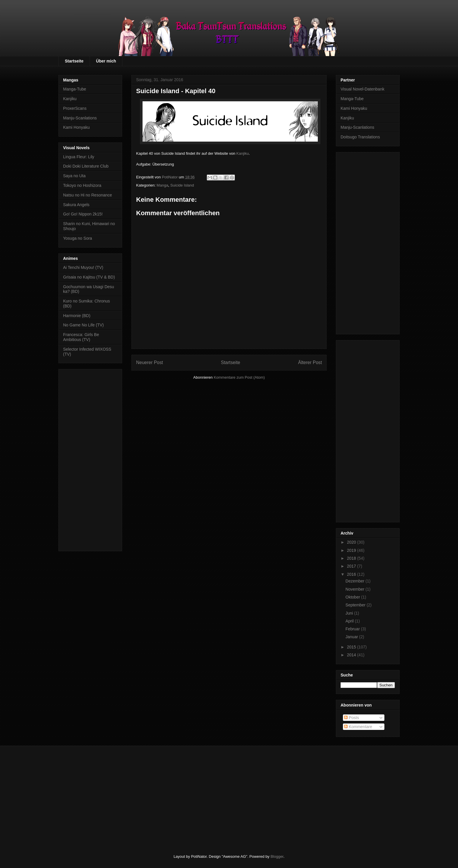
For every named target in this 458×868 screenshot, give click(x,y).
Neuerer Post (150, 362)
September (356, 605)
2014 (352, 655)
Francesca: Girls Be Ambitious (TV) (81, 337)
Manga (162, 185)
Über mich (106, 61)
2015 (352, 647)
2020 (352, 542)
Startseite (74, 61)
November (355, 589)
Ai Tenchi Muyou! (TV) (83, 267)
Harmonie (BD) (77, 316)
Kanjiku (243, 153)
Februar (353, 629)
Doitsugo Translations (360, 137)
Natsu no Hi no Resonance (87, 195)
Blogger (277, 856)
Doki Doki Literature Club (86, 166)
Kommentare (358, 727)
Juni (350, 613)
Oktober (353, 597)
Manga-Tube (75, 89)
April (350, 621)
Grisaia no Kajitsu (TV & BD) (89, 277)
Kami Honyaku (76, 127)
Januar (352, 637)
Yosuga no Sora (78, 238)
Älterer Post (310, 362)
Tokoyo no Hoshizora (82, 185)
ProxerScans (75, 108)
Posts (352, 718)
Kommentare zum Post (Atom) (239, 377)
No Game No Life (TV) (83, 325)
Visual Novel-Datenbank (362, 89)
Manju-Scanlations (80, 118)
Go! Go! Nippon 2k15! (83, 214)
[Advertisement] (90, 459)
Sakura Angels (76, 205)
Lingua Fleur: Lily (79, 157)
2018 (352, 558)
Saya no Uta (74, 176)
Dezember (355, 581)
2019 (352, 550)
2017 (352, 566)
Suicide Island (182, 185)
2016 (352, 574)
